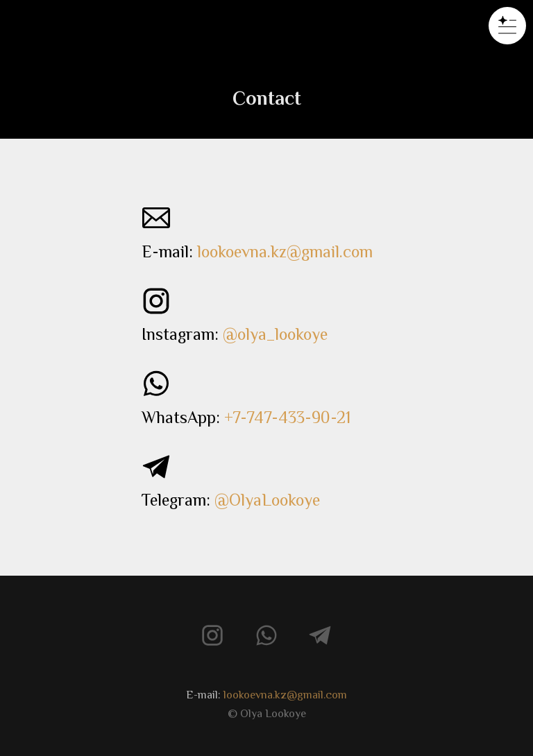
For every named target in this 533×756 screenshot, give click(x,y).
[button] (507, 26)
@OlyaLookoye (267, 500)
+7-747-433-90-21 (287, 417)
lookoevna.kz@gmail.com (285, 251)
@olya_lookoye (275, 334)
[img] (266, 26)
